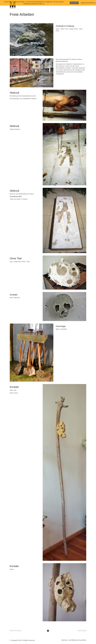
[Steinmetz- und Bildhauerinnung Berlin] (74, 640)
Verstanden (74, 3)
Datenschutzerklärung (88, 3)
